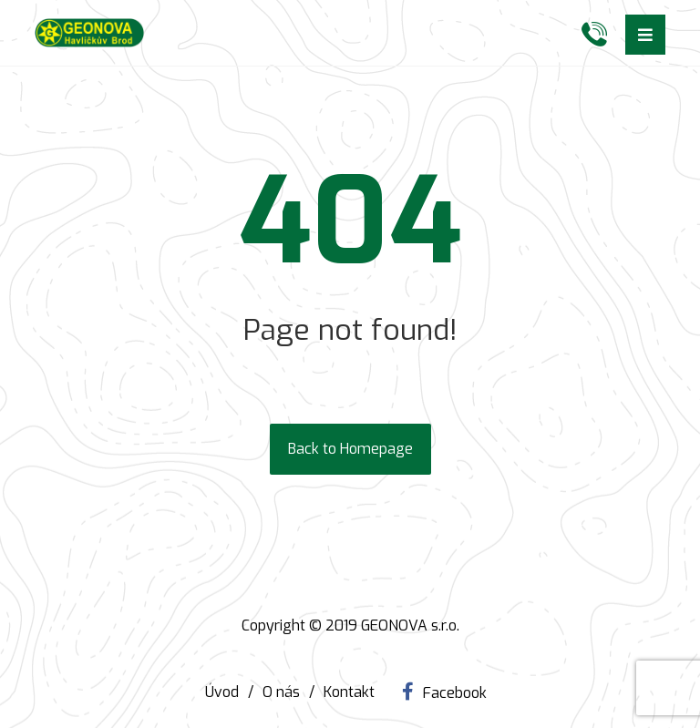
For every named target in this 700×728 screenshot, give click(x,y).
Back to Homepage (350, 449)
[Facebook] (444, 692)
